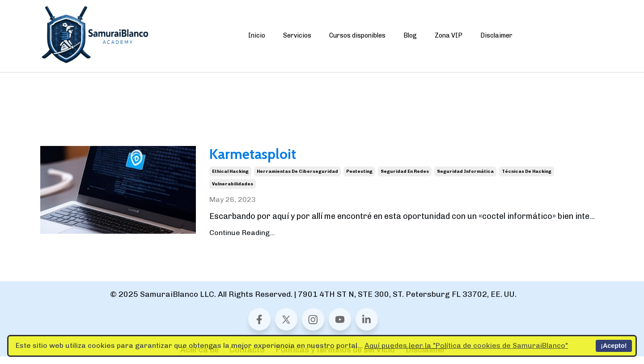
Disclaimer (496, 36)
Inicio (257, 36)
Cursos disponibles (358, 36)
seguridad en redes (405, 179)
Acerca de (199, 357)
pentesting (359, 179)
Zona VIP (449, 36)
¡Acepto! (614, 346)
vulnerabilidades (233, 192)
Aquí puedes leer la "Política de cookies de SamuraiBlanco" (466, 345)
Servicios (297, 36)
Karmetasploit (274, 159)
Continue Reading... (242, 240)
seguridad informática (465, 179)
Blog (410, 36)
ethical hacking (230, 179)
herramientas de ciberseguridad (297, 179)
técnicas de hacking (527, 179)
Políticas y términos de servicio (335, 357)
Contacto (247, 357)
